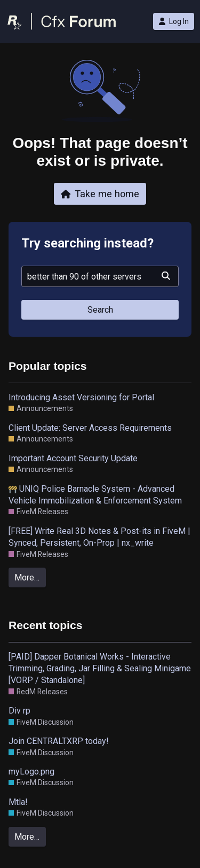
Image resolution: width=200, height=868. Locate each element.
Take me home (100, 194)
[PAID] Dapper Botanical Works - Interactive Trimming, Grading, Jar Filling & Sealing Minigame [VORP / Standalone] (100, 669)
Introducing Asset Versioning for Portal (81, 397)
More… (27, 578)
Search (100, 310)
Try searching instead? (87, 243)
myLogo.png (31, 772)
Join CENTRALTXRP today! (59, 741)
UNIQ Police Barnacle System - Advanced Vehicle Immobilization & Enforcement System (95, 495)
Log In (174, 21)
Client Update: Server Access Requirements (90, 428)
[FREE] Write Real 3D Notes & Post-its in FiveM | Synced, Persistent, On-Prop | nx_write (99, 537)
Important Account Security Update (73, 458)
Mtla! (18, 802)
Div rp (19, 711)
